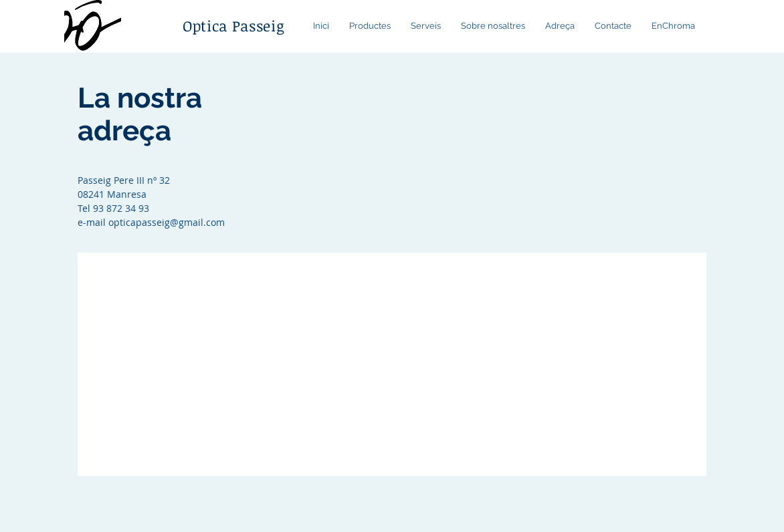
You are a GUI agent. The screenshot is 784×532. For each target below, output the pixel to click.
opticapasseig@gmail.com (167, 222)
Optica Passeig (233, 25)
